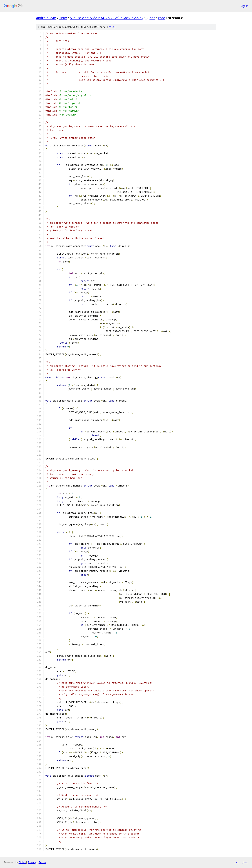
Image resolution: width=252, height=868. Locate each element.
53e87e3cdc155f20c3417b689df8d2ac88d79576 (106, 18)
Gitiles (22, 862)
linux (63, 18)
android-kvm (46, 18)
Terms (42, 862)
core (162, 18)
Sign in (244, 6)
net (152, 18)
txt (237, 862)
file (111, 27)
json (245, 862)
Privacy (32, 862)
